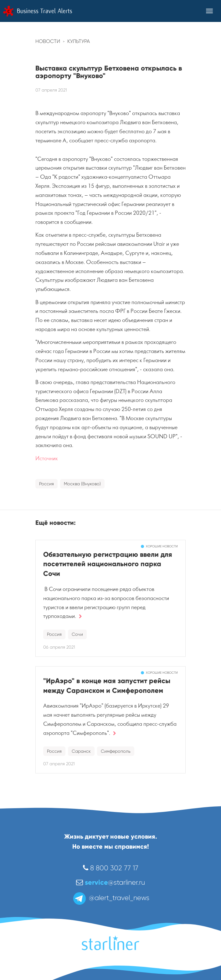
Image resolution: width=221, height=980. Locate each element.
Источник (47, 458)
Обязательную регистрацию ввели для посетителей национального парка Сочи (108, 564)
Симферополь (116, 751)
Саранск (81, 751)
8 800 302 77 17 (111, 868)
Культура (79, 41)
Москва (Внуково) (82, 484)
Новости (48, 41)
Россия (46, 484)
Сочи (77, 634)
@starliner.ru (110, 882)
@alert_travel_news (111, 898)
